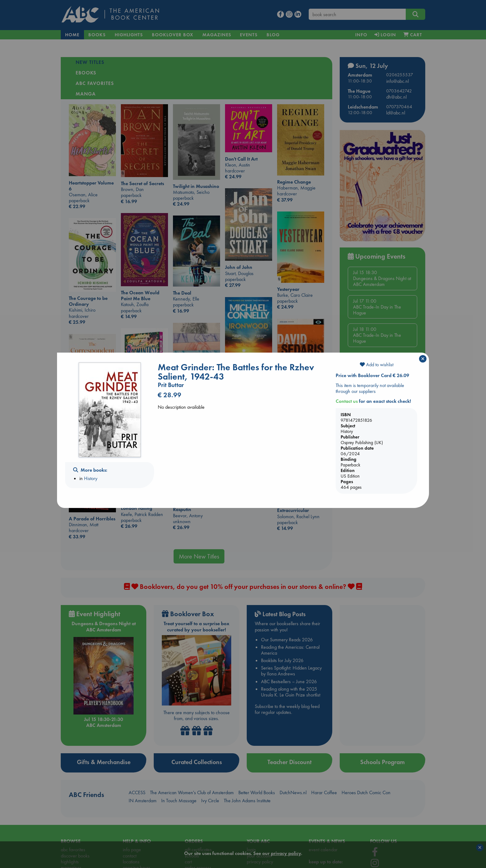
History (91, 478)
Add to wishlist (377, 365)
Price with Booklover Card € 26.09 (372, 375)
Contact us (347, 401)
